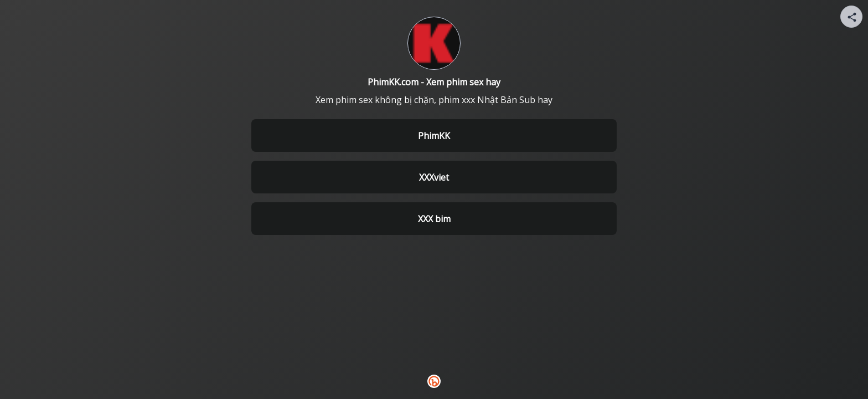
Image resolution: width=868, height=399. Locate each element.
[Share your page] (851, 17)
